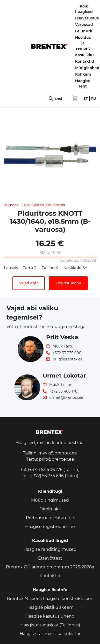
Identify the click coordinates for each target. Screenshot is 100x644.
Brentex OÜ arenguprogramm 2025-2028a (50, 567)
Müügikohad (87, 68)
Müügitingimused (50, 500)
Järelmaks (50, 509)
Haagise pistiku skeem (50, 607)
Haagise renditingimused (50, 549)
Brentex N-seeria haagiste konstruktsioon (50, 599)
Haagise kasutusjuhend (50, 616)
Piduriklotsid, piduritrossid (45, 205)
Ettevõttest (50, 558)
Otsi (58, 99)
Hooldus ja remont (83, 43)
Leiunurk (84, 31)
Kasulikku (84, 55)
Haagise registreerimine (50, 527)
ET (86, 99)
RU (94, 99)
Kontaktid (85, 61)
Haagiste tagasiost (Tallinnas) (50, 625)
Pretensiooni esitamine (50, 518)
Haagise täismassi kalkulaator (50, 634)
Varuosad (11, 205)
